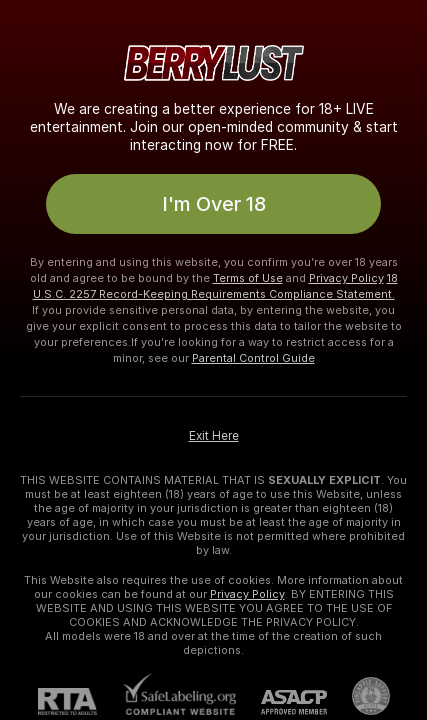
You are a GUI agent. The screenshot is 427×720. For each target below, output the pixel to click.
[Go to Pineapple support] (358, 696)
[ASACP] (281, 702)
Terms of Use (248, 278)
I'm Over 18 (214, 204)
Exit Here (214, 436)
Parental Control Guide (253, 358)
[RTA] (80, 701)
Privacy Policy (346, 278)
